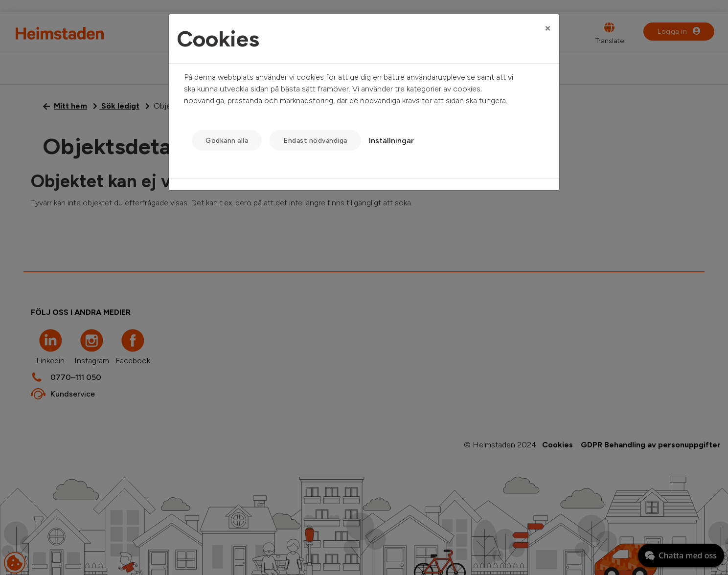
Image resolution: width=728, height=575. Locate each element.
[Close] (548, 28)
